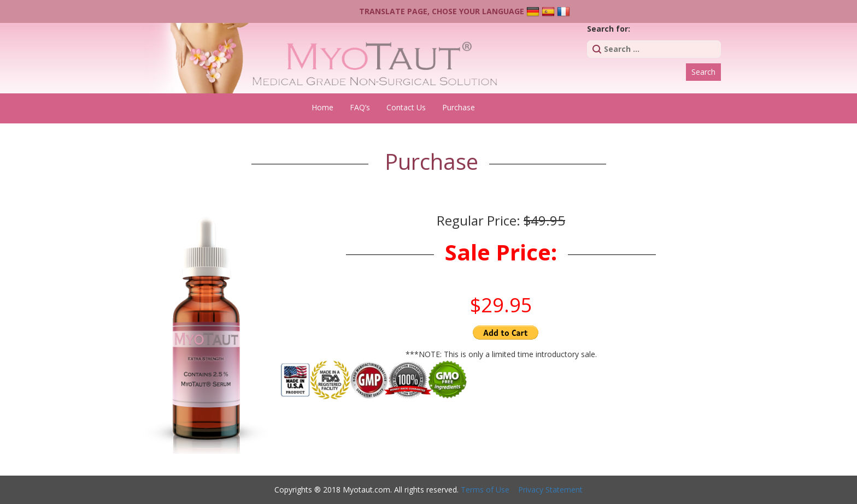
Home (322, 107)
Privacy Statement (550, 490)
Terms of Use (485, 490)
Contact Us (406, 107)
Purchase (459, 107)
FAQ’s (360, 107)
